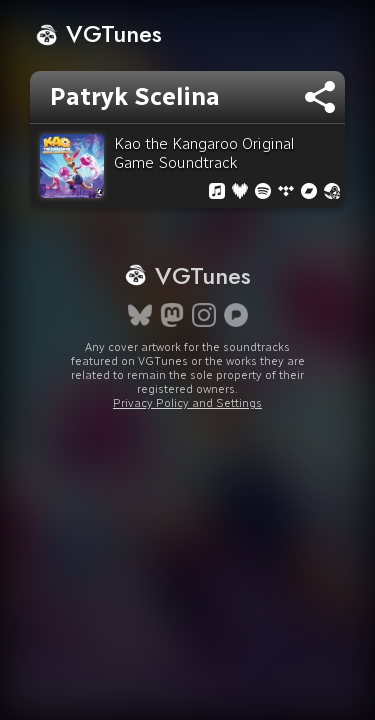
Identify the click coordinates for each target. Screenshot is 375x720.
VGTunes (98, 33)
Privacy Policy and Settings (187, 403)
